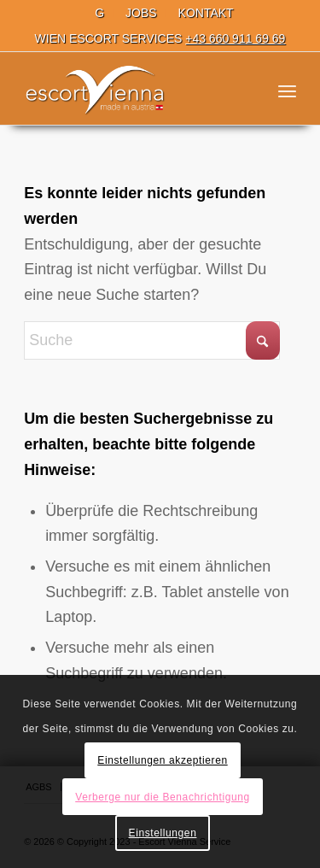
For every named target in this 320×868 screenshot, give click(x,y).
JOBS (141, 13)
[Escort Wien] (133, 91)
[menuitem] (100, 13)
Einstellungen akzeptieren (162, 760)
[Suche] (152, 340)
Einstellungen (163, 833)
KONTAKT (206, 13)
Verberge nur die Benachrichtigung (163, 797)
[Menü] (287, 91)
